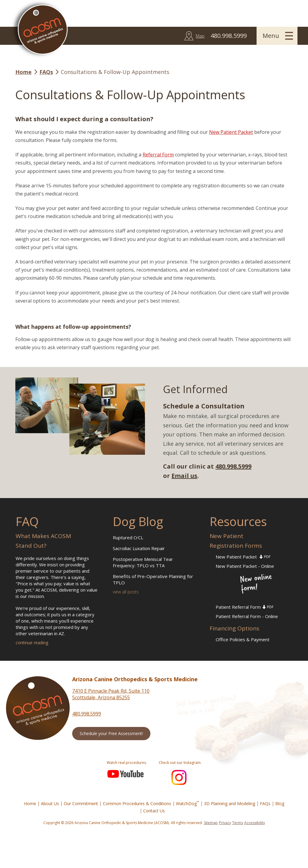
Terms (238, 823)
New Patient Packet (231, 132)
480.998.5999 (233, 466)
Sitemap (211, 823)
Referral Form (158, 155)
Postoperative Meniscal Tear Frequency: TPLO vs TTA (143, 562)
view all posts (126, 592)
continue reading (32, 643)
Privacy (225, 823)
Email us (184, 476)
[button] (277, 36)
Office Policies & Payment (243, 639)
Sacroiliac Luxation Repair (139, 548)
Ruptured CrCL (128, 537)
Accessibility (255, 823)
